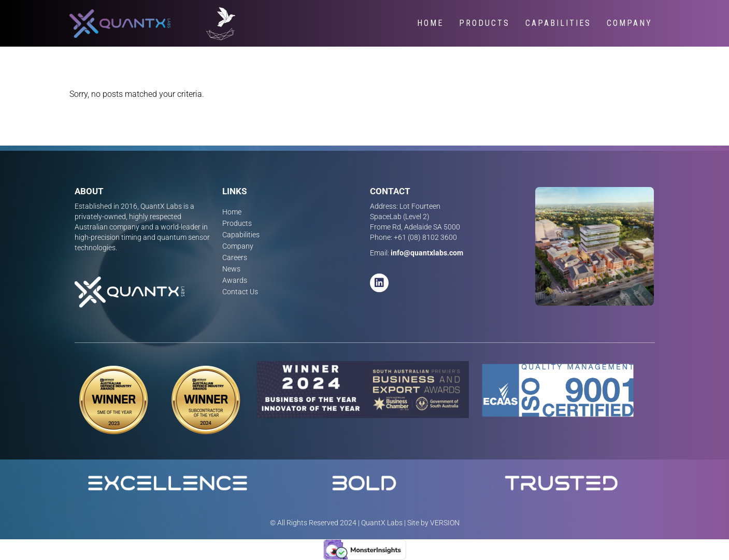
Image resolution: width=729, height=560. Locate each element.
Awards (235, 280)
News (231, 269)
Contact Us (240, 292)
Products (484, 23)
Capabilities (558, 23)
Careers (235, 257)
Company (630, 23)
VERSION (445, 523)
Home (430, 23)
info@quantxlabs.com (427, 253)
